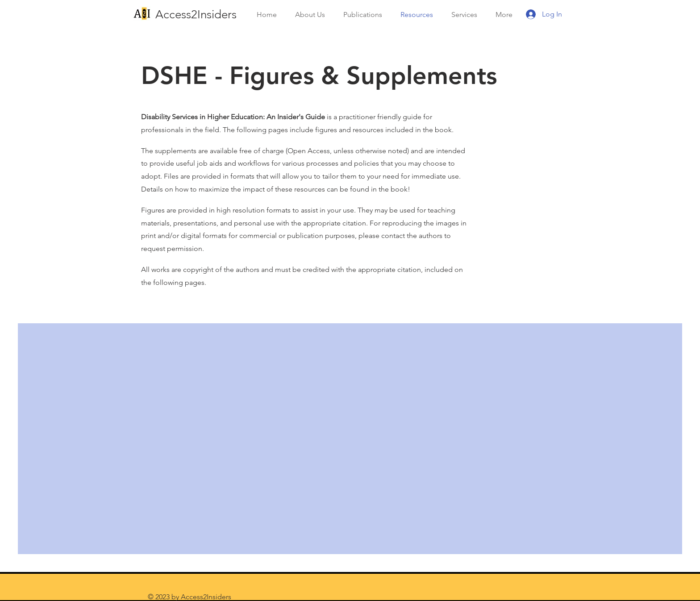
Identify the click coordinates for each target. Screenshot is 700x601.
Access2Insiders (196, 15)
